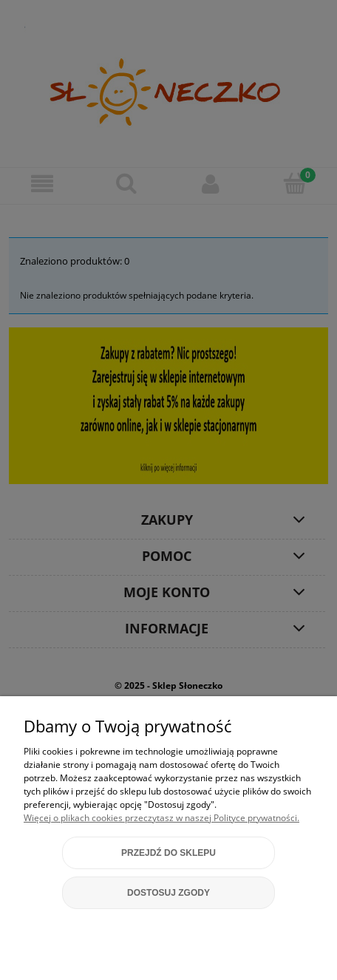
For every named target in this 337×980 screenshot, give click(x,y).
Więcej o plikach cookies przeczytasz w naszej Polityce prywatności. (161, 818)
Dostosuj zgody (168, 893)
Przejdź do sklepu (168, 853)
